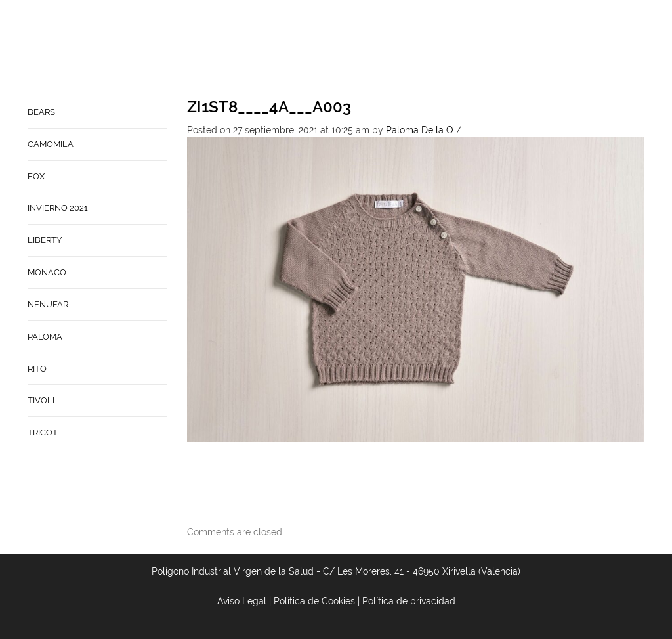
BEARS (41, 112)
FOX (36, 176)
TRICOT (43, 432)
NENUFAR (48, 304)
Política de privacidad (409, 601)
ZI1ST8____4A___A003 (269, 107)
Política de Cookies (314, 601)
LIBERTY (45, 240)
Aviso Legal (242, 601)
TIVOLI (41, 400)
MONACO (47, 272)
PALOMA (45, 337)
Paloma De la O (420, 130)
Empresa (426, 50)
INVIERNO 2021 (58, 208)
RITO (37, 369)
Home (383, 50)
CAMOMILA (51, 144)
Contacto (482, 50)
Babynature (547, 50)
